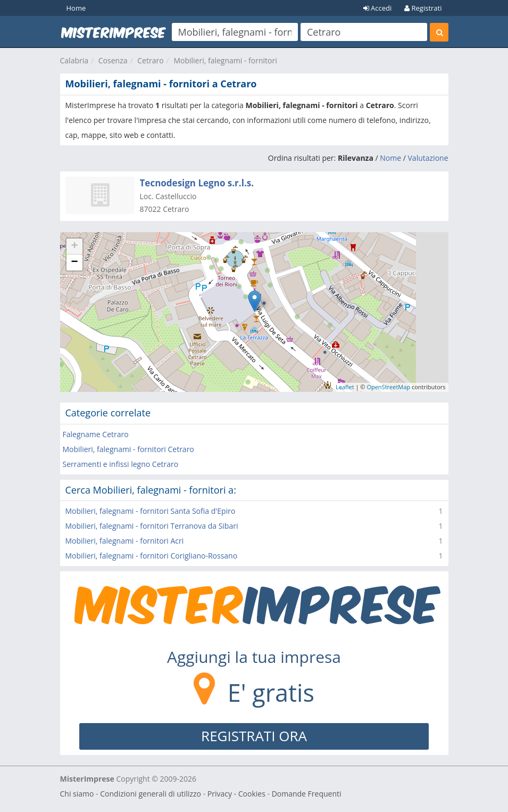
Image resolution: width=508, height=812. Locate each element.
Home (76, 8)
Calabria (74, 60)
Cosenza (113, 60)
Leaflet (345, 387)
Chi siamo (77, 794)
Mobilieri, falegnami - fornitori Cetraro (128, 449)
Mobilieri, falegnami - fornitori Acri (125, 541)
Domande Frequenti (307, 794)
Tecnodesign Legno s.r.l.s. (197, 183)
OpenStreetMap (388, 387)
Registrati (423, 8)
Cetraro (150, 60)
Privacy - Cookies (236, 794)
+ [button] (74, 247)
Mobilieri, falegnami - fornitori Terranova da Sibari (152, 526)
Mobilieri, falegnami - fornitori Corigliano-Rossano (152, 556)
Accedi (378, 8)
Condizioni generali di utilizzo (151, 794)
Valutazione (428, 158)
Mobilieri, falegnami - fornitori (225, 60)
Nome (390, 158)
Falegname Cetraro (96, 434)
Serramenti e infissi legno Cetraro (121, 464)
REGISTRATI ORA (254, 736)
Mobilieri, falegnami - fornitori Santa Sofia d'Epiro (151, 511)
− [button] (74, 263)
